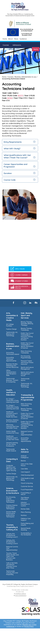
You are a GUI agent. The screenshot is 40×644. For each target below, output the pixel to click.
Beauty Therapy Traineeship (26, 329)
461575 (20, 95)
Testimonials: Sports (25, 380)
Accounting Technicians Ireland (13, 79)
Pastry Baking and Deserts (27, 524)
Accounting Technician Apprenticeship (11, 359)
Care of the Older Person (27, 465)
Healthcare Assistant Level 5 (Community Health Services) (12, 414)
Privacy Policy (29, 626)
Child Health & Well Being (27, 479)
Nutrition (24, 515)
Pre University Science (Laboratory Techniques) (11, 500)
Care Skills (24, 469)
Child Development (27, 475)
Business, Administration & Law (26, 77)
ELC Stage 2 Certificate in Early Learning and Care (13, 407)
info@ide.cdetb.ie (21, 594)
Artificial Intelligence (25, 457)
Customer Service (27, 486)
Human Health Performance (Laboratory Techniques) (11, 514)
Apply (36, 49)
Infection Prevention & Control (25, 504)
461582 (10, 98)
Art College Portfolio (10, 325)
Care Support (25, 472)
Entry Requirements (13, 142)
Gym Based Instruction (25, 498)
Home (5, 39)
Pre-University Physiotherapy (26, 357)
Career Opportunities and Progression (16, 165)
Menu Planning (26, 512)
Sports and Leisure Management (27, 368)
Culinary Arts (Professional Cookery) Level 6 (12, 542)
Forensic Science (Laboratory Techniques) (12, 507)
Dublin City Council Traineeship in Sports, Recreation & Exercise (27, 346)
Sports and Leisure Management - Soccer (27, 374)
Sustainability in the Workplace (26, 534)
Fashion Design (11, 329)
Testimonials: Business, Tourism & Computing (12, 380)
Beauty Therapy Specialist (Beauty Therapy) (27, 324)
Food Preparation (27, 490)
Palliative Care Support (26, 519)
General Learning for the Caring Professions (12, 444)
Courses (6, 45)
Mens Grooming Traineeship (26, 352)
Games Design (11, 474)
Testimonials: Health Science (11, 450)
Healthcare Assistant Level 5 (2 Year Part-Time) (12, 438)
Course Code (10, 180)
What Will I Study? (12, 149)
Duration (8, 173)
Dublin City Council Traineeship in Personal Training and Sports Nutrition (27, 337)
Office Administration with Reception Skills (11, 373)
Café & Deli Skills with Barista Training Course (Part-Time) (12, 565)
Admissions (17, 45)
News (16, 39)
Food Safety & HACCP (26, 494)
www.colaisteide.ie (21, 596)
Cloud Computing (27, 483)
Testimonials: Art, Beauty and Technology (12, 334)
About (10, 39)
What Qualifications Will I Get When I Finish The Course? (17, 156)
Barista (23, 461)
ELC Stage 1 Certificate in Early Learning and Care (13, 401)
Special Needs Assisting (26, 529)
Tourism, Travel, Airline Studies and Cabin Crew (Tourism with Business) (12, 556)
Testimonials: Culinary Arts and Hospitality (12, 573)
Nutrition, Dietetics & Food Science (12, 421)
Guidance (23, 39)
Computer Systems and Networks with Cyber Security (11, 468)
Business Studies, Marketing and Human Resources (12, 366)
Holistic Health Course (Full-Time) (12, 432)
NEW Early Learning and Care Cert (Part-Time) (13, 427)
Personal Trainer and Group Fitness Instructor (27, 363)
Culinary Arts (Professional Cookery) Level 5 (12, 535)
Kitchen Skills (25, 509)
